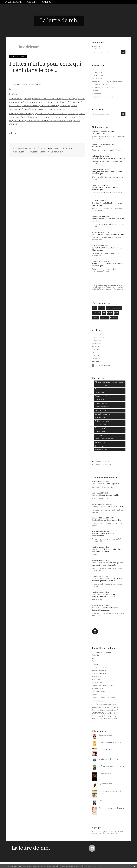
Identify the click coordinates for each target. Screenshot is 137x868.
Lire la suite (114, 834)
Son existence (97, 72)
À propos (46, 2)
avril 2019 (95, 353)
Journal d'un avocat (99, 670)
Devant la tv (99, 393)
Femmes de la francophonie (102, 686)
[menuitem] (15, 2)
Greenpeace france (99, 673)
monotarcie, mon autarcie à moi (104, 704)
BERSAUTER (97, 563)
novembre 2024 (98, 337)
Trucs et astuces (101, 449)
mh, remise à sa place (100, 85)
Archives (32, 2)
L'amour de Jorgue (99, 69)
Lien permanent (55, 152)
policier (21, 152)
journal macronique (114, 308)
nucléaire (114, 317)
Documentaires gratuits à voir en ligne (106, 707)
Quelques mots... (99, 133)
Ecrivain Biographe (102, 403)
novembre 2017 (98, 362)
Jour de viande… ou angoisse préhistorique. (108, 82)
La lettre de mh (101, 410)
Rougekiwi (96, 655)
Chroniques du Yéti (99, 692)
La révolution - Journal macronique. (108, 234)
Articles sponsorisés (102, 386)
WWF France (96, 676)
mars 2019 (96, 356)
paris (116, 313)
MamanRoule (100, 417)
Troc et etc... (99, 446)
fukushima (96, 313)
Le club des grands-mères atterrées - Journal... (107, 550)
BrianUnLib (97, 495)
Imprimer (67, 148)
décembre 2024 (98, 334)
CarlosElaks (97, 484)
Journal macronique (101, 578)
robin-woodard (98, 689)
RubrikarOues (100, 432)
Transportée (96, 94)
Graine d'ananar (98, 75)
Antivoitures (96, 664)
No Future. (97, 147)
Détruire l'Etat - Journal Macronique (108, 158)
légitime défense (34, 152)
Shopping (99, 435)
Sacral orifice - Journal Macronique (106, 609)
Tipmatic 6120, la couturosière (103, 535)
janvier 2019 (96, 359)
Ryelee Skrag (98, 520)
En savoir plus (96, 866)
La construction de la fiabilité (103, 97)
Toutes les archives (103, 366)
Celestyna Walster (100, 507)
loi (26, 152)
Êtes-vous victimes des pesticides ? (105, 710)
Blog (97, 389)
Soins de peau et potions (104, 439)
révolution (104, 317)
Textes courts (100, 442)
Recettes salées (101, 425)
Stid (94, 534)
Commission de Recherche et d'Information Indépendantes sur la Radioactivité (108, 717)
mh (104, 313)
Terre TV (95, 695)
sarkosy (95, 317)
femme (102, 308)
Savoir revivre (97, 680)
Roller (95, 308)
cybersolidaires (97, 683)
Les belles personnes (103, 414)
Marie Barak (97, 594)
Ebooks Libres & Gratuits (101, 667)
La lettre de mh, (13, 2)
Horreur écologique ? (100, 701)
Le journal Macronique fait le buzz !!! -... (107, 580)
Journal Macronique (102, 407)
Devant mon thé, (29, 148)
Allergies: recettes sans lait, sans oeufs (109, 382)
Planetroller (96, 661)
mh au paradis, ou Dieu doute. (103, 88)
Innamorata (96, 658)
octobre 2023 (97, 340)
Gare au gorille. (113, 484)
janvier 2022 (96, 343)
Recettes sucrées (101, 428)
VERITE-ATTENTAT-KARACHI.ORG (103, 713)
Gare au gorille (97, 78)
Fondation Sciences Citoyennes (103, 698)
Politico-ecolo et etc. (103, 421)
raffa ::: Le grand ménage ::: (102, 652)
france (110, 313)
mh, (94, 549)
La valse (95, 91)
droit (43, 152)
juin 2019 (95, 346)
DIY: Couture (100, 400)
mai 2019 (95, 350)
